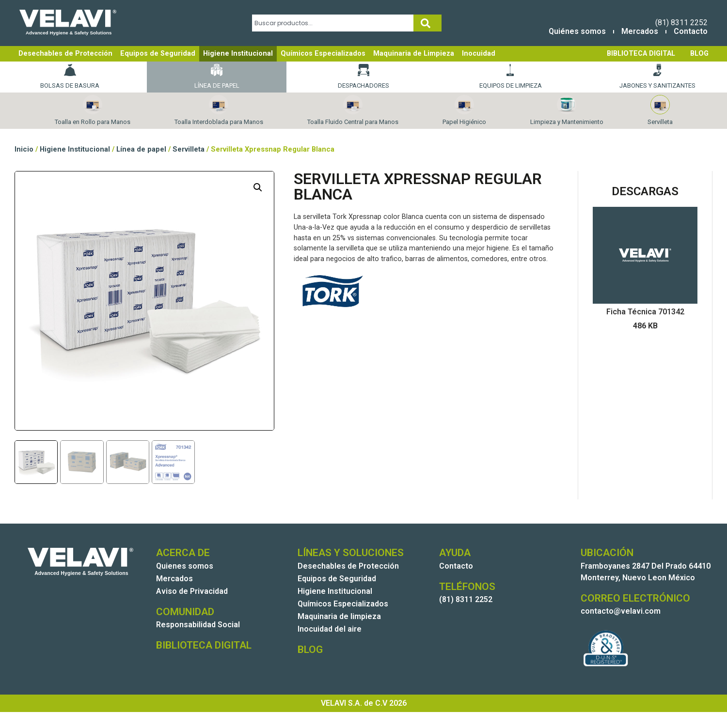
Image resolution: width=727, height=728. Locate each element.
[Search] (427, 23)
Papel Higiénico (464, 110)
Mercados (640, 31)
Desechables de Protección (65, 54)
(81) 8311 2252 (681, 23)
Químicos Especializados (323, 54)
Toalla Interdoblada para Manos (219, 110)
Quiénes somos (577, 31)
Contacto (691, 31)
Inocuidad (479, 54)
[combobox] (333, 23)
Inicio (24, 149)
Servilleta (660, 110)
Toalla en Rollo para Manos (93, 110)
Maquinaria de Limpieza (414, 54)
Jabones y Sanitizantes (657, 77)
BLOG (699, 54)
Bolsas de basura (70, 77)
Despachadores (363, 77)
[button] (258, 187)
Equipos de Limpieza (511, 77)
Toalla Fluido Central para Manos (353, 110)
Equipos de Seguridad (158, 54)
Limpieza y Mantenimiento (567, 110)
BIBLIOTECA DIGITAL (641, 54)
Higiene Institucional (238, 54)
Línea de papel (217, 77)
